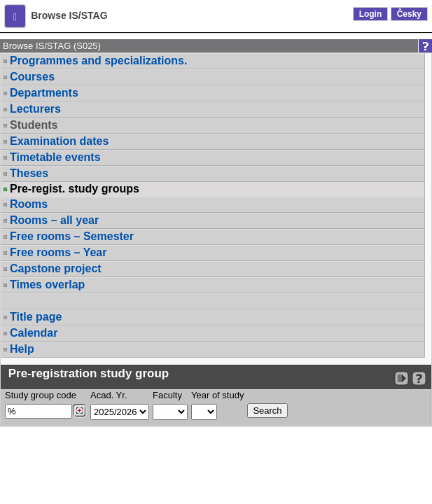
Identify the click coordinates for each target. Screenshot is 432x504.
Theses (29, 173)
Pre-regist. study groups (75, 189)
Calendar (34, 333)
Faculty (167, 395)
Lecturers (35, 109)
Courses (32, 77)
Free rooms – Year (58, 252)
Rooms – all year (54, 220)
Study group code (41, 395)
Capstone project (56, 268)
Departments (44, 93)
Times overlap (47, 285)
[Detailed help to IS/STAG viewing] (419, 378)
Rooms (29, 204)
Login (371, 14)
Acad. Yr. (109, 395)
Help (22, 349)
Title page (36, 317)
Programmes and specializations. (98, 61)
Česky (409, 14)
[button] (15, 16)
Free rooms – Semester (72, 236)
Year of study (217, 395)
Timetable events (55, 157)
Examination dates (59, 141)
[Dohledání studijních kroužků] (79, 411)
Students (34, 125)
